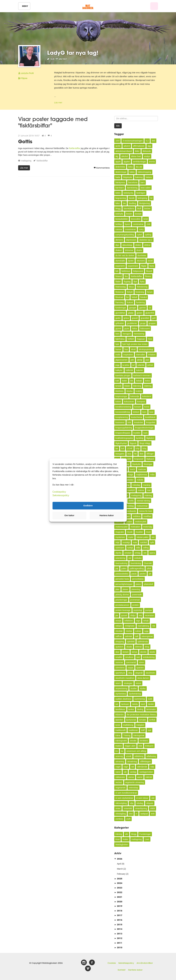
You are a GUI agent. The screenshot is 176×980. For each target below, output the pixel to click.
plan (117, 589)
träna (118, 735)
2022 (118, 892)
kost (151, 412)
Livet (147, 839)
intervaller (141, 355)
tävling (140, 709)
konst (147, 407)
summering (140, 699)
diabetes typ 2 (146, 240)
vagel (118, 767)
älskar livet (136, 156)
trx (117, 751)
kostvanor (120, 422)
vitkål (152, 808)
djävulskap (127, 245)
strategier (128, 683)
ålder (137, 151)
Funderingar (145, 834)
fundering (140, 302)
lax (117, 448)
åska (130, 167)
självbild (131, 642)
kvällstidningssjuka (124, 438)
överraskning (121, 563)
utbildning (139, 756)
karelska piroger (123, 375)
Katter (125, 839)
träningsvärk (121, 741)
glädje (131, 313)
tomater (143, 720)
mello (131, 501)
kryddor (137, 433)
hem (117, 334)
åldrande (147, 151)
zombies (119, 819)
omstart (128, 553)
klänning (137, 386)
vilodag (140, 803)
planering (136, 589)
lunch (132, 469)
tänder (151, 704)
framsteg (119, 302)
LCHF (130, 448)
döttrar (147, 245)
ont (145, 553)
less (129, 454)
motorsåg (148, 527)
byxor (127, 224)
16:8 (117, 141)
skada (129, 647)
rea (140, 615)
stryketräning (121, 688)
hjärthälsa (120, 339)
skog (147, 647)
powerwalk (137, 595)
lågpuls (133, 443)
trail (149, 730)
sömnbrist (120, 668)
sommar (119, 662)
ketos (148, 381)
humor (118, 349)
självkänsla (143, 642)
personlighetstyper (124, 584)
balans (149, 177)
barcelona (133, 182)
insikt (118, 355)
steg (130, 673)
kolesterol (147, 396)
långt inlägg (145, 443)
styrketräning (135, 694)
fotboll (134, 297)
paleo (124, 568)
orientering (120, 558)
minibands (131, 511)
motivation (135, 527)
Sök (118, 126)
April (119, 864)
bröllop (119, 224)
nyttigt (130, 548)
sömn (141, 662)
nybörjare (120, 548)
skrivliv (143, 652)
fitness (148, 276)
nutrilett (143, 542)
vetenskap (133, 788)
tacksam (125, 704)
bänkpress (120, 182)
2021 (118, 897)
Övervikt (148, 563)
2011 (118, 943)
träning (119, 834)
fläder (118, 282)
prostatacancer (122, 605)
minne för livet (146, 511)
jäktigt (140, 360)
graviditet (145, 318)
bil (151, 198)
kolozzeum (129, 402)
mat (149, 490)
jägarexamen (121, 360)
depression (131, 240)
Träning (127, 735)
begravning (121, 198)
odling (146, 548)
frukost (130, 302)
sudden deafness (123, 699)
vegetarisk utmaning (135, 782)
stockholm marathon (125, 678)
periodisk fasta (122, 579)
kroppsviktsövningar (144, 428)
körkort (136, 412)
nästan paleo (143, 537)
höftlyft (131, 339)
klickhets (119, 391)
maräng (147, 485)
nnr (153, 537)
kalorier (140, 370)
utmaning (120, 761)
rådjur (133, 615)
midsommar (142, 506)
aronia (152, 162)
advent (127, 146)
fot (127, 297)
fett (117, 271)
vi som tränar (142, 798)
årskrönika (120, 167)
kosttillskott (150, 417)
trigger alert (130, 746)
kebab (139, 381)
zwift (128, 819)
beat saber (146, 188)
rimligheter (130, 626)
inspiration (128, 355)
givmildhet (120, 313)
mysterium (120, 537)
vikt (153, 798)
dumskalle (120, 261)
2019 (118, 906)
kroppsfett (151, 422)
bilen (118, 203)
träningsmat (139, 735)
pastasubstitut (122, 574)
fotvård (143, 297)
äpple (118, 162)
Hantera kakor (135, 970)
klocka (130, 391)
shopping (120, 642)
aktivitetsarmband (124, 151)
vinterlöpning (141, 808)
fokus (131, 287)
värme (131, 777)
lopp (127, 464)
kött (129, 422)
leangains (120, 454)
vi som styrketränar (124, 798)
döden (138, 245)
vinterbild (128, 808)
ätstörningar (121, 172)
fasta (152, 266)
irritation (152, 355)
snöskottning (149, 657)
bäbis (132, 172)
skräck (126, 652)
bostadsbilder (122, 219)
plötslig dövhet (122, 595)
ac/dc (118, 146)
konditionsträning (123, 407)
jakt (132, 360)
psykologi (138, 610)
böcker (147, 209)
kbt (132, 381)
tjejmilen (119, 720)
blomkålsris (129, 209)
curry (141, 229)
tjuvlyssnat (131, 720)
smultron (129, 657)
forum (150, 292)
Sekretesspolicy (126, 963)
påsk (149, 568)
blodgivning (145, 203)
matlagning (26, 161)
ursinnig (119, 756)
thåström (119, 715)
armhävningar (139, 162)
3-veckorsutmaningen (133, 141)
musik (130, 532)
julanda (141, 365)
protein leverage (123, 610)
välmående (142, 767)
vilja (132, 803)
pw (117, 615)
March (120, 869)
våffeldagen (145, 761)
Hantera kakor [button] (107, 515)
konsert (138, 407)
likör (142, 454)
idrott (133, 349)
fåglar (144, 266)
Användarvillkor (145, 963)
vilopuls (150, 803)
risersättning (143, 626)
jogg (117, 365)
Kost (118, 839)
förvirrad (119, 297)
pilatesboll (148, 584)
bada (118, 177)
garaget (133, 308)
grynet (118, 329)
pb (150, 574)
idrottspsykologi (146, 349)
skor (117, 652)
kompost (141, 402)
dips (117, 245)
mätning (148, 495)
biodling (132, 203)
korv (144, 412)
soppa (130, 668)
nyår (152, 542)
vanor (118, 772)
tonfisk (152, 720)
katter (125, 381)
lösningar (148, 464)
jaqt (147, 360)
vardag (133, 772)
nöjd (117, 542)
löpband (150, 459)
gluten (140, 313)
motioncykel (141, 522)
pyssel (124, 615)
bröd (146, 219)
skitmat (138, 647)
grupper (152, 323)
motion (129, 522)
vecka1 (119, 782)
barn (143, 182)
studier (134, 688)
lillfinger (150, 454)
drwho (139, 250)
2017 (118, 915)
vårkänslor (120, 777)
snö (138, 657)
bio (124, 203)
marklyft (131, 490)
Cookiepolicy (59, 492)
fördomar (120, 292)
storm (118, 683)
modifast (147, 516)
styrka (143, 688)
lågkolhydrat (121, 443)
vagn (126, 767)
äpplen (127, 162)
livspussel (139, 459)
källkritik (129, 370)
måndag (136, 485)
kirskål (118, 386)
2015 (118, 924)
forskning (140, 292)
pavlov (143, 574)
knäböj (139, 391)
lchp (138, 448)
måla (152, 475)
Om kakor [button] (69, 515)
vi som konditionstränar (126, 793)
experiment (133, 266)
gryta (127, 329)
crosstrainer (130, 229)
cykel (139, 235)
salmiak (128, 636)
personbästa (138, 579)
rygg (146, 631)
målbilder (130, 480)
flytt (135, 282)
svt (117, 704)
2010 (118, 947)
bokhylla (119, 214)
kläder (127, 386)
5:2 (147, 141)
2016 (118, 920)
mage (130, 475)
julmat (150, 365)
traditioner (133, 730)
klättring (148, 386)
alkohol (125, 156)
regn (138, 621)
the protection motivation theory (141, 715)
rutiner (138, 631)
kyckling (140, 438)
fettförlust (126, 271)
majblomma (141, 475)
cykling (148, 235)
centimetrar (138, 224)
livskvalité (127, 459)
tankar (131, 709)
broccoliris (136, 219)
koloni (118, 402)
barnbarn (120, 188)
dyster (131, 261)
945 (153, 141)
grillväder (120, 323)
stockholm (150, 673)
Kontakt (122, 970)
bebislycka (128, 193)
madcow (142, 469)
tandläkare (120, 709)
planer (125, 589)
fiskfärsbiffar (75, 148)
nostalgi (126, 542)
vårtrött (149, 777)
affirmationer (139, 146)
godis (118, 318)
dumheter (142, 255)
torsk (118, 725)
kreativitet (139, 422)
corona (119, 229)
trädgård (140, 725)
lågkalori (150, 438)
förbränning (142, 287)
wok (153, 814)
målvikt (140, 480)
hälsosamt (145, 329)
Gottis (25, 141)
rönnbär (119, 631)
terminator (151, 709)
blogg (118, 209)
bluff (139, 209)
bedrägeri (141, 193)
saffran (119, 636)
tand (143, 704)
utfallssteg (151, 756)
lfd (135, 454)
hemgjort (127, 334)
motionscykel (121, 527)
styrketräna (121, 694)
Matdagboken (122, 845)
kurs (145, 433)
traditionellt (121, 730)
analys (147, 156)
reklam (119, 626)
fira (126, 276)
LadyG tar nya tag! (73, 53)
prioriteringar (121, 600)
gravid (135, 318)
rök (154, 626)
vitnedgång (121, 814)
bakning (139, 177)
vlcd (131, 814)
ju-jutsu (126, 365)
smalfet (119, 657)
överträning (136, 563)
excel (150, 261)
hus (126, 349)
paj (117, 568)
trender (133, 741)
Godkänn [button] (88, 506)
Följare (23, 78)
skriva (134, 652)
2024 (118, 883)
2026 (118, 859)
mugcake (120, 532)
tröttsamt (149, 746)
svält (150, 699)
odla (138, 548)
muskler (139, 532)
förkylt (130, 292)
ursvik (129, 756)
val (133, 767)
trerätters (144, 741)
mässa (141, 490)
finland (118, 276)
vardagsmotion (146, 772)
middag (130, 506)
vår (125, 772)
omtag (138, 553)
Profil (26, 73)
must (148, 532)
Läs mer (58, 102)
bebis (118, 193)
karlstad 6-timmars (142, 375)
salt (137, 636)
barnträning (132, 188)
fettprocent (138, 271)
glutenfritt (150, 313)
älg (117, 156)
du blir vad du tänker (125, 255)
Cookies (112, 963)
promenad (135, 600)
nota (135, 542)
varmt (140, 777)
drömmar (129, 250)
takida (135, 704)
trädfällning (128, 725)
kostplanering (122, 417)
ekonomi (141, 261)
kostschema (137, 417)
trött (140, 746)
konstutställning (123, 412)
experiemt (120, 266)
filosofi (149, 271)
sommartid (131, 662)
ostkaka (138, 558)
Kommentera (102, 168)
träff (143, 730)
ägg (149, 146)
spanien (140, 668)
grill (154, 318)
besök (132, 198)
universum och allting (136, 751)
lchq (144, 448)
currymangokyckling (125, 235)
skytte (152, 652)
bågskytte (128, 177)
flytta (142, 282)
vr (137, 814)
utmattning (132, 761)
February (121, 874)
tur (122, 751)
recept (118, 621)
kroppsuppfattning (124, 428)
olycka (118, 553)
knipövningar (121, 396)
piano (138, 584)
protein (136, 605)
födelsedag (121, 287)
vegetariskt (121, 788)
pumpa (149, 610)
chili (148, 224)
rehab (146, 621)
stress (138, 683)
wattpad (144, 814)
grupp (143, 323)
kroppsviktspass (123, 433)
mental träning (143, 501)
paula (134, 574)
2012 (118, 938)
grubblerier (132, 323)
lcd (123, 448)
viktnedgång (121, 803)
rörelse (129, 631)
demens (119, 240)
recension (149, 615)
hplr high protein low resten (135, 344)
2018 (118, 911)
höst (150, 339)
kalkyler (119, 370)
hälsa (135, 329)
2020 (118, 902)
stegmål (139, 673)
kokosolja (135, 396)
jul (133, 365)
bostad (138, 214)
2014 (118, 929)
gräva (126, 318)
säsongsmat (147, 636)
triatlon (119, 746)
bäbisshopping (144, 172)
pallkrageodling (137, 568)
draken (119, 250)
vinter (118, 808)
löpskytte (137, 464)
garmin (142, 308)
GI (150, 308)
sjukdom (119, 647)
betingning (142, 198)
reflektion (129, 621)
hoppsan (141, 339)
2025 (118, 879)
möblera (137, 516)
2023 (118, 888)
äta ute (139, 167)
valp (152, 767)
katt (117, 381)
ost (130, 558)
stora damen (143, 678)
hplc (117, 344)
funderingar (121, 308)
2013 (118, 934)
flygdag (127, 282)
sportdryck (120, 673)
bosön (129, 214)
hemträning (139, 334)
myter (131, 537)
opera (152, 553)
